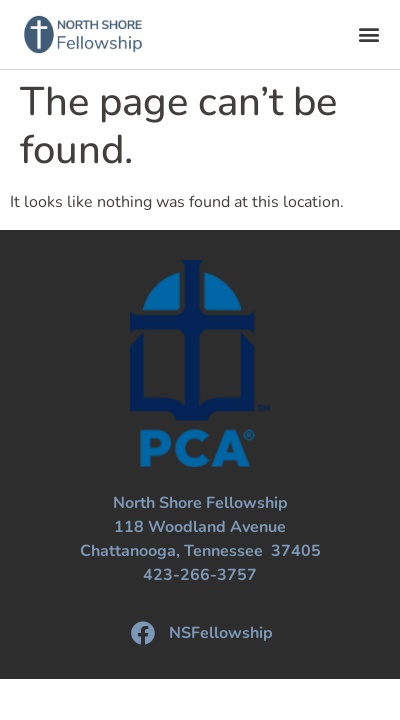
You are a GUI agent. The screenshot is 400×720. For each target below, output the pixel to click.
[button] (368, 34)
